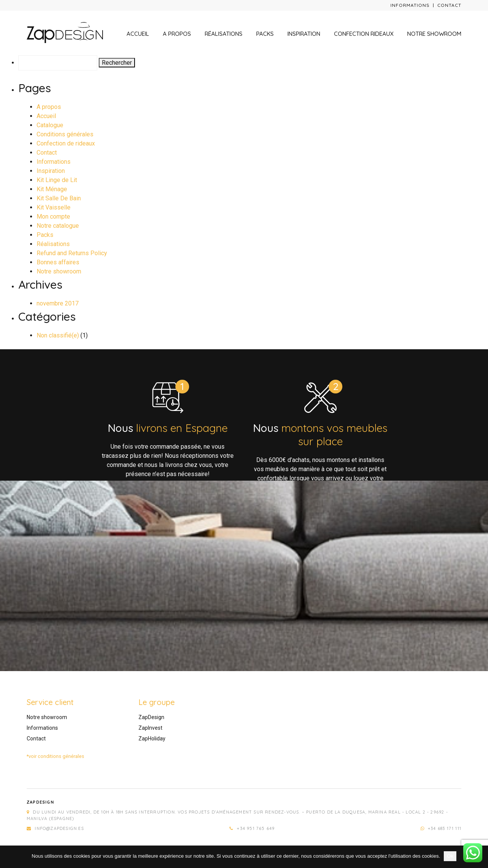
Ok (450, 856)
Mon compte (53, 217)
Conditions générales (65, 134)
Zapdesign (40, 802)
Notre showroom (434, 34)
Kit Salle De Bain (59, 198)
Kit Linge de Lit (57, 180)
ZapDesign (151, 717)
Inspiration (304, 34)
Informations (410, 5)
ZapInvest (150, 728)
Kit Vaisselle (54, 207)
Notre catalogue (58, 226)
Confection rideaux (364, 34)
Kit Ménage (52, 189)
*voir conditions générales (55, 756)
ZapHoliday (152, 739)
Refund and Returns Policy (72, 253)
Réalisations (224, 34)
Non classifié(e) (58, 335)
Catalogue (50, 125)
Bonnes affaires (58, 262)
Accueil (138, 34)
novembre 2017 (58, 303)
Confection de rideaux (66, 143)
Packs (265, 34)
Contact (449, 5)
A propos (177, 34)
